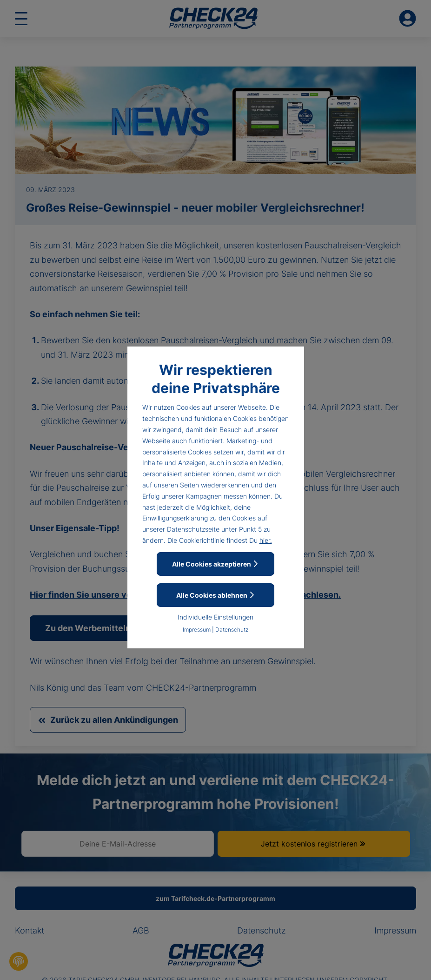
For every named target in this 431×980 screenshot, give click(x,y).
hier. (266, 540)
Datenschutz (232, 630)
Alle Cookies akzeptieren (215, 564)
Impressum (197, 630)
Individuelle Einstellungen (215, 617)
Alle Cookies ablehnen (216, 595)
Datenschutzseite (193, 529)
